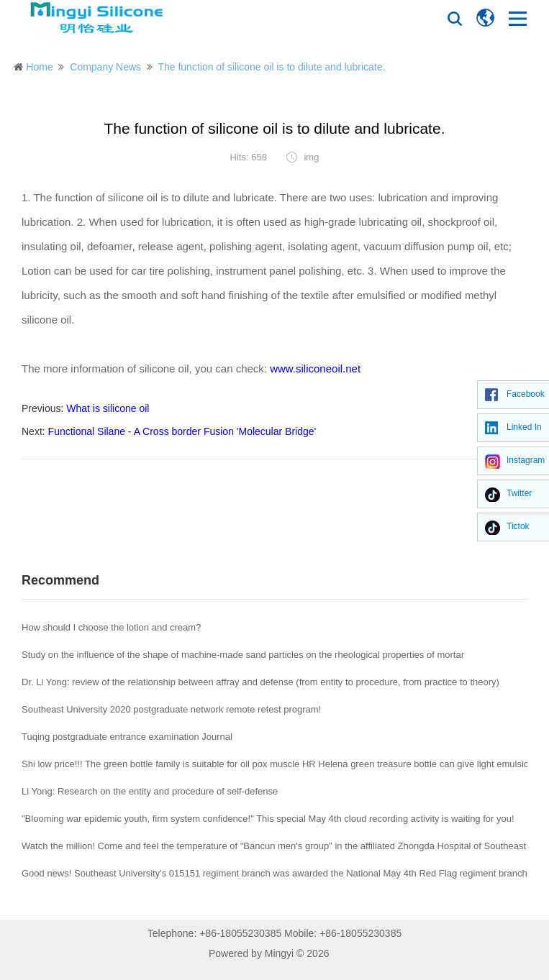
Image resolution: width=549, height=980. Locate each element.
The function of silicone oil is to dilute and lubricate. (271, 67)
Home (39, 67)
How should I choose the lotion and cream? (111, 627)
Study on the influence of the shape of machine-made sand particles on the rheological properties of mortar (243, 655)
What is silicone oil (108, 408)
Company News (105, 67)
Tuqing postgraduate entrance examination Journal (127, 737)
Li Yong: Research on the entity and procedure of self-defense (150, 791)
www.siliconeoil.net (315, 368)
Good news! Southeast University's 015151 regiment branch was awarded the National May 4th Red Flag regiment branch (274, 873)
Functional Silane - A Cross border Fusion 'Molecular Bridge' (182, 431)
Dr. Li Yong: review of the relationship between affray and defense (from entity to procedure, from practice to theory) (260, 682)
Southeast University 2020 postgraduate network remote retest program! (171, 709)
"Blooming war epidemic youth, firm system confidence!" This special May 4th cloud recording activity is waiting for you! (268, 819)
